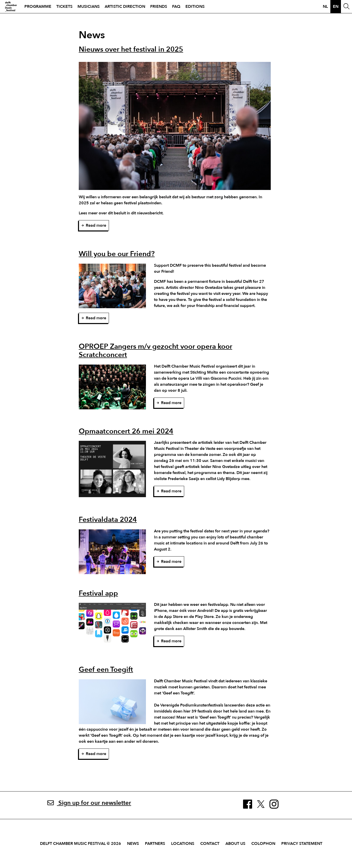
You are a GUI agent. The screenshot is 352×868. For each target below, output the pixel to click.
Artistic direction (125, 7)
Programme (38, 7)
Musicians (89, 7)
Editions (195, 7)
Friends (159, 7)
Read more (94, 225)
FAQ (176, 7)
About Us (235, 844)
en (336, 7)
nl (325, 7)
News (133, 844)
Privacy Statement (302, 844)
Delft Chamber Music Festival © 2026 (81, 844)
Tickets (64, 7)
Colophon (263, 844)
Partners (155, 844)
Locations (183, 844)
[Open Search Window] (346, 7)
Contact (210, 844)
